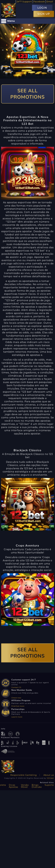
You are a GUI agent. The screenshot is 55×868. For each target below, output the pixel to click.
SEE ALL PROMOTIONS (27, 94)
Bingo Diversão (37, 786)
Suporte (49, 785)
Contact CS (16, 687)
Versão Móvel (25, 786)
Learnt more (17, 717)
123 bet (50, 778)
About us (49, 775)
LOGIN (42, 8)
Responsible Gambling (24, 775)
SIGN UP (44, 14)
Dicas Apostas (13, 786)
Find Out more (18, 706)
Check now (16, 698)
